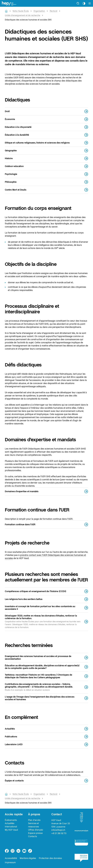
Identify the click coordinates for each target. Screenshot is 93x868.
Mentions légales (28, 858)
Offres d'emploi (36, 830)
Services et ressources (33, 825)
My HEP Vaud (11, 830)
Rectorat (54, 11)
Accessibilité (11, 858)
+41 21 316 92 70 (59, 833)
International (11, 827)
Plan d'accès (34, 820)
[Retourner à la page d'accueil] (6, 11)
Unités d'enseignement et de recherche (22, 15)
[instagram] (13, 851)
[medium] (24, 851)
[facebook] (7, 851)
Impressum (10, 863)
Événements (11, 820)
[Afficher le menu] (90, 3)
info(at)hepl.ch (58, 830)
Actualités (10, 823)
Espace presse (35, 833)
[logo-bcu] (81, 859)
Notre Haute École (21, 11)
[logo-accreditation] (81, 844)
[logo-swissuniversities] (81, 832)
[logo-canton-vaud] (81, 818)
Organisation (39, 11)
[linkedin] (18, 851)
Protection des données (50, 858)
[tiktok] (30, 851)
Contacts (32, 836)
